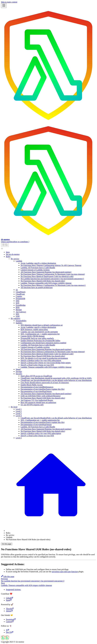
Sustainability (21, 321)
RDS (18, 307)
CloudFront (20, 294)
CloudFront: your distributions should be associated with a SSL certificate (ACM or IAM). (56, 378)
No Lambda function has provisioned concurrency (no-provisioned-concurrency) (52, 279)
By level (14, 407)
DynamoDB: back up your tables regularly (37, 338)
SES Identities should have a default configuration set (42, 325)
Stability (19, 323)
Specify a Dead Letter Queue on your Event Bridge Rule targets (46, 363)
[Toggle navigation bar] (4, 6)
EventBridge (21, 305)
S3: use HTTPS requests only (32, 405)
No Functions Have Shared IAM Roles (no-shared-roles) (43, 281)
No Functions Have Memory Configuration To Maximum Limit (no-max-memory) (53, 285)
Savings (19, 372)
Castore (10, 622)
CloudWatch (21, 292)
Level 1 (19, 409)
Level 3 (19, 414)
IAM (18, 316)
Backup (19, 310)
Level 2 (19, 411)
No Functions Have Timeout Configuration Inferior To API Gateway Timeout (51, 265)
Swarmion (11, 619)
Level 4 (19, 416)
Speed (18, 369)
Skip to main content (9, 2)
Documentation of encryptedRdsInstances (37, 387)
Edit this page (8, 577)
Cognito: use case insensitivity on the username (39, 332)
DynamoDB (20, 299)
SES (17, 314)
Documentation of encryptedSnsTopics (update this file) (42, 389)
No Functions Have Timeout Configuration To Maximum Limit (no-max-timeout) (53, 274)
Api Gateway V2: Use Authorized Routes (37, 400)
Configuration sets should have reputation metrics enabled (43, 343)
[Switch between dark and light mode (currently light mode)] (5, 245)
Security (19, 374)
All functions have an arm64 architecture (37, 287)
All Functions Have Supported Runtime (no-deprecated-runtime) (46, 272)
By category (16, 318)
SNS (17, 301)
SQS (17, 303)
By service (15, 259)
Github (9, 598)
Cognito (19, 296)
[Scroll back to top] (2, 249)
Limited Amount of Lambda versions (35, 270)
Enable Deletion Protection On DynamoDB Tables (40, 341)
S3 (17, 290)
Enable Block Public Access (32, 385)
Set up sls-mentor (13, 254)
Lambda (19, 261)
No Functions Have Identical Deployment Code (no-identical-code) (47, 276)
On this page (7, 544)
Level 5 (19, 438)
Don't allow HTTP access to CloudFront (36, 376)
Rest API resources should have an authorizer (38, 402)
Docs (12, 242)
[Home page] (51, 531)
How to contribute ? (22, 242)
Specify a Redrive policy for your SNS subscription (41, 360)
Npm (9, 600)
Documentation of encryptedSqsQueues (36, 391)
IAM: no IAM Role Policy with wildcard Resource (41, 396)
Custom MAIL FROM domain (33, 336)
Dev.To (10, 632)
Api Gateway (21, 312)
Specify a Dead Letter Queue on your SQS (37, 365)
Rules (8, 257)
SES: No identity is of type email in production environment (44, 358)
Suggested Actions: (13, 590)
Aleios (9, 611)
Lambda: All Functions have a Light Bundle (38, 268)
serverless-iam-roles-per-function (65, 572)
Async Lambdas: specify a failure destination (38, 263)
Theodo (10, 609)
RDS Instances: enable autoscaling (34, 329)
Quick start (5, 242)
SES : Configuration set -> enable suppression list (40, 334)
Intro (8, 252)
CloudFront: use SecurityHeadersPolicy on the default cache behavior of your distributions (56, 380)
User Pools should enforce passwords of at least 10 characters (45, 383)
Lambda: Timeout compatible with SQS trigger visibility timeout (46, 283)
